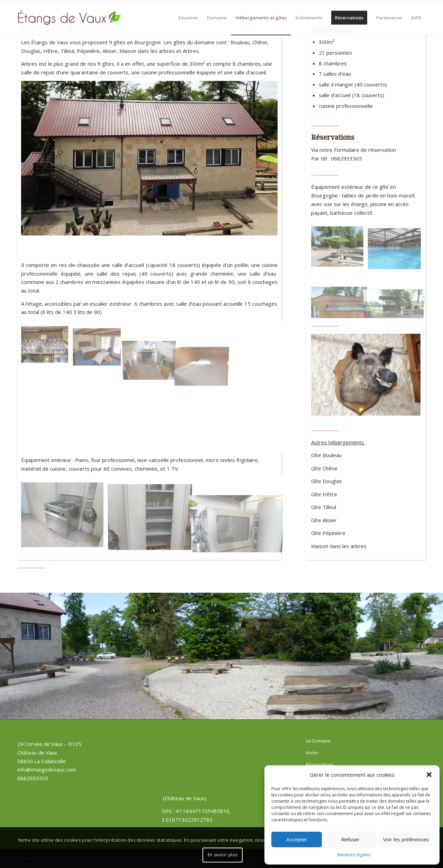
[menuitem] (188, 18)
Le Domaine (318, 741)
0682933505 (346, 158)
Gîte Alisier (324, 520)
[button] (429, 775)
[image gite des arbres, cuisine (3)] (152, 517)
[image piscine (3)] (397, 249)
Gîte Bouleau (326, 455)
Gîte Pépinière (328, 533)
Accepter (296, 839)
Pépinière (88, 51)
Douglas (31, 51)
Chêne (260, 42)
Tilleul (67, 51)
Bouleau (240, 42)
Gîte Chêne (324, 468)
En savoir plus (223, 855)
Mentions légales (354, 855)
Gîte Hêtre (324, 494)
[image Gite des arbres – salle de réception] (47, 347)
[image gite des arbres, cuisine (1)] (65, 517)
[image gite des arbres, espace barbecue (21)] (340, 249)
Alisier (110, 51)
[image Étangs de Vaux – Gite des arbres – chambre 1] (100, 347)
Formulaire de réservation (365, 150)
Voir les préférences (406, 839)
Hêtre (51, 51)
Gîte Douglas (327, 481)
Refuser (350, 839)
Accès (312, 752)
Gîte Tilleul (324, 507)
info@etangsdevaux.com (47, 769)
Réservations (320, 764)
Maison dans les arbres (147, 51)
